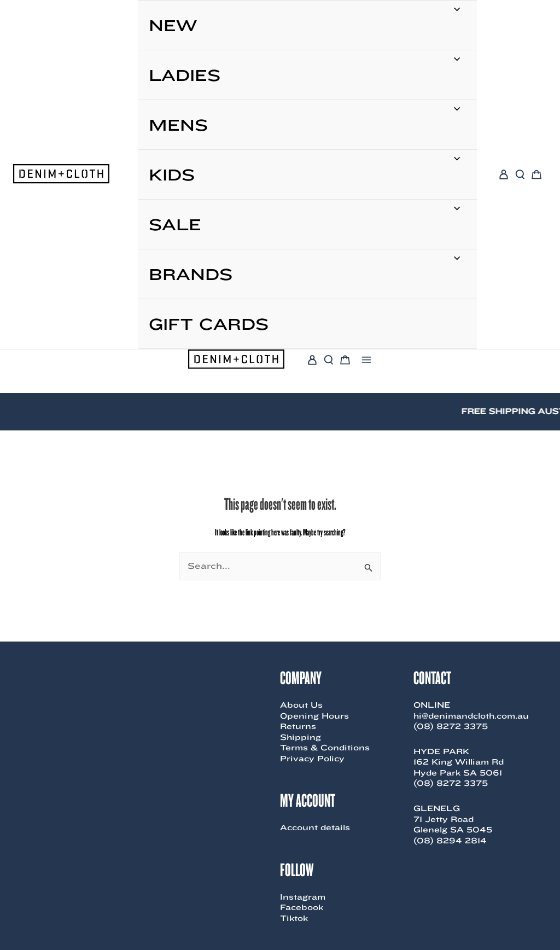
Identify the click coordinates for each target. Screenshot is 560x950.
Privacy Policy (312, 759)
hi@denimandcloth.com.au (471, 716)
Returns (298, 726)
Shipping (301, 737)
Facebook (302, 907)
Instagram (303, 897)
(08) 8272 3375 (451, 726)
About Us (301, 705)
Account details (315, 827)
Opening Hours (314, 716)
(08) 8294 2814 (450, 841)
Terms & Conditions (325, 748)
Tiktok (294, 918)
